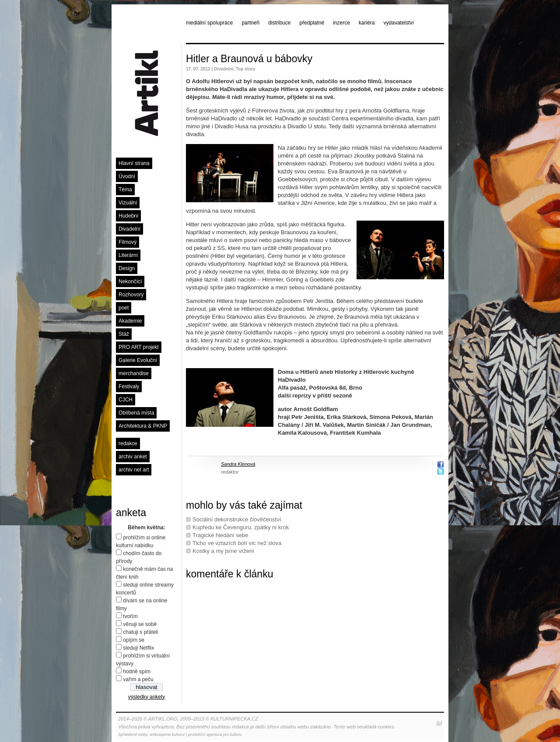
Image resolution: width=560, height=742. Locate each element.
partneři (250, 23)
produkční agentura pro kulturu (215, 735)
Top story (246, 69)
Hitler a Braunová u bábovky (249, 59)
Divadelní (129, 229)
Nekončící (130, 281)
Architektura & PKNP (143, 426)
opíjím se (134, 640)
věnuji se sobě (140, 624)
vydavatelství (399, 23)
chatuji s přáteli (140, 632)
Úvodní (127, 176)
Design (127, 268)
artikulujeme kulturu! (167, 735)
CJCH (126, 400)
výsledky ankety (147, 697)
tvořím (130, 616)
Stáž (124, 334)
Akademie (130, 321)
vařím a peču (138, 679)
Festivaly (129, 387)
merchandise (134, 373)
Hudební (128, 216)
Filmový (128, 242)
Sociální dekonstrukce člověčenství (237, 519)
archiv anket (133, 457)
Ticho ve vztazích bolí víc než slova (237, 543)
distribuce (279, 23)
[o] (439, 723)
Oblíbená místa (136, 413)
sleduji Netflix (138, 648)
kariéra (367, 23)
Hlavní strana (134, 163)
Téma (125, 190)
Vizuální (128, 203)
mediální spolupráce (209, 23)
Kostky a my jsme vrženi (223, 551)
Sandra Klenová (238, 464)
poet (124, 308)
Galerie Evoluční (138, 360)
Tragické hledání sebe (220, 535)
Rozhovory (131, 295)
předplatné (312, 23)
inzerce (341, 23)
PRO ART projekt (139, 347)
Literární (128, 255)
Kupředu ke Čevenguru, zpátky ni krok (241, 527)
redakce (128, 443)
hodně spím (137, 672)
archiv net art (134, 470)
